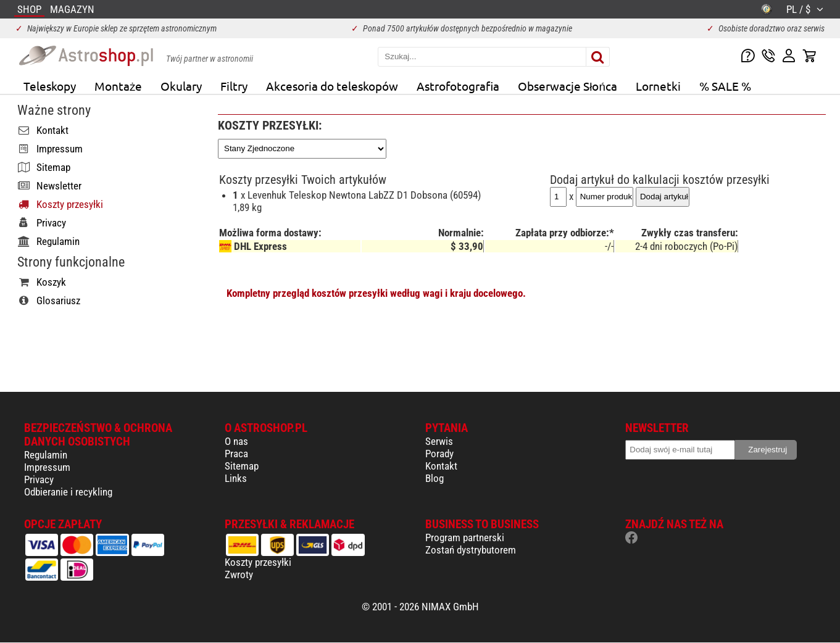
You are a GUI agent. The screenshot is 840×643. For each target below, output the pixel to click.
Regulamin (46, 455)
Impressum (47, 467)
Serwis (439, 441)
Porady (439, 454)
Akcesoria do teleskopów (332, 86)
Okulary (181, 86)
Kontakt (441, 466)
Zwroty (239, 575)
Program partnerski (465, 537)
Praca (236, 454)
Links (236, 478)
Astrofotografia (458, 86)
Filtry (234, 86)
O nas (236, 441)
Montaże (118, 86)
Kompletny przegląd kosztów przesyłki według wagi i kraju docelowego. (376, 293)
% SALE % (725, 86)
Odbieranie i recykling (68, 492)
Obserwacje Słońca (568, 86)
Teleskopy (50, 86)
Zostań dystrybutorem (471, 550)
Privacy (39, 479)
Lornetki (658, 86)
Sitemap (242, 466)
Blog (435, 478)
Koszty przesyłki (258, 562)
